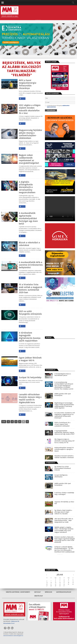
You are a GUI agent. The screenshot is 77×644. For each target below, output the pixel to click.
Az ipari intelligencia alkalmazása (61, 476)
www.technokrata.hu (8, 636)
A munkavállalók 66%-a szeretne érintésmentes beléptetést (31, 265)
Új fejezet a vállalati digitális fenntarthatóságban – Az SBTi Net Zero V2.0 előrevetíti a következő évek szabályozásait (64, 549)
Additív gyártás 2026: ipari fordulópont (63, 395)
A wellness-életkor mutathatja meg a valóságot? (64, 494)
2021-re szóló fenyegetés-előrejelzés (30, 313)
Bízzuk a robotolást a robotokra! (29, 244)
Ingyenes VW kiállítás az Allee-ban (64, 503)
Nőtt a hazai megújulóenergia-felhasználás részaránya (28, 84)
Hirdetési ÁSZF (39, 596)
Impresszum (48, 592)
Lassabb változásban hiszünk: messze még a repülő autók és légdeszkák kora (30, 398)
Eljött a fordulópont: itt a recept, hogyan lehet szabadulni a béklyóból (62, 424)
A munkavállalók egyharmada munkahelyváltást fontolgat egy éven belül (28, 218)
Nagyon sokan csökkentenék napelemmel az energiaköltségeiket (29, 159)
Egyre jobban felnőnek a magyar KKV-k (30, 359)
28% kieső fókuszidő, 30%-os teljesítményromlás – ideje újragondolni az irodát (64, 521)
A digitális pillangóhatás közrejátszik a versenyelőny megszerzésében (27, 187)
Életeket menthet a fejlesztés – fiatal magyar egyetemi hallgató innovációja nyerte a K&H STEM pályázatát (65, 540)
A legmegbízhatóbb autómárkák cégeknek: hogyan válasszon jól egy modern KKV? (65, 433)
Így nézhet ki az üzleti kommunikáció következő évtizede (63, 468)
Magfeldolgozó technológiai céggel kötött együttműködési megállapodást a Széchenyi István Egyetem (64, 406)
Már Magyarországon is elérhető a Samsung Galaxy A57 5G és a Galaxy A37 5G (65, 441)
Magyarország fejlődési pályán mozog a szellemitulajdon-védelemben (30, 134)
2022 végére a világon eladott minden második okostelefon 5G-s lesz (30, 109)
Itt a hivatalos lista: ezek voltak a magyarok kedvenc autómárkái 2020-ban (31, 288)
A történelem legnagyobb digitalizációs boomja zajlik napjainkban (30, 337)
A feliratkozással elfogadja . (57, 106)
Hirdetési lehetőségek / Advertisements (18, 592)
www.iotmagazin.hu (18, 636)
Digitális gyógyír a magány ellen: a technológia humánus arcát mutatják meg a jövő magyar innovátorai (64, 530)
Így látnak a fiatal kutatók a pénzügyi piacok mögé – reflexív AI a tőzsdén (63, 512)
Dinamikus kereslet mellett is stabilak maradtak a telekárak (64, 457)
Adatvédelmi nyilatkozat (64, 592)
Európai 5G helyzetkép (30, 377)
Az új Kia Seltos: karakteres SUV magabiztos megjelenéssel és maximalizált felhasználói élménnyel (65, 415)
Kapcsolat (37, 592)
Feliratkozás (51, 110)
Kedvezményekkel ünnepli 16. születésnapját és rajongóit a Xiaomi (64, 449)
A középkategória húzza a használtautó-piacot (63, 375)
